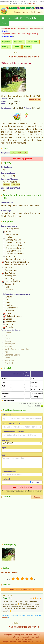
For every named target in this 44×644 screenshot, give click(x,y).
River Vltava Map (7, 36)
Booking (5, 47)
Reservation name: (9, 472)
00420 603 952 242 (19, 153)
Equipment (18, 42)
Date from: (6, 440)
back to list (14, 53)
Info (14, 637)
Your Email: (6, 479)
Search (18, 18)
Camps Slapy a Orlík (35, 29)
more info (32, 4)
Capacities (6, 42)
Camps (5, 635)
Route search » (35, 100)
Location (16, 47)
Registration (26, 637)
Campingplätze (27, 635)
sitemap (35, 637)
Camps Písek (23, 29)
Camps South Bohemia (9, 29)
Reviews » (5, 618)
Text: (3, 455)
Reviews (27, 47)
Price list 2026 (32, 42)
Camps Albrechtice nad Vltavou (24, 57)
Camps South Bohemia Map (11, 34)
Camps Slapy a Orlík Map (30, 34)
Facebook (37, 635)
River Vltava (5, 31)
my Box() (32, 18)
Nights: (4, 448)
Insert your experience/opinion (22, 589)
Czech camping (15, 635)
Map (5, 23)
